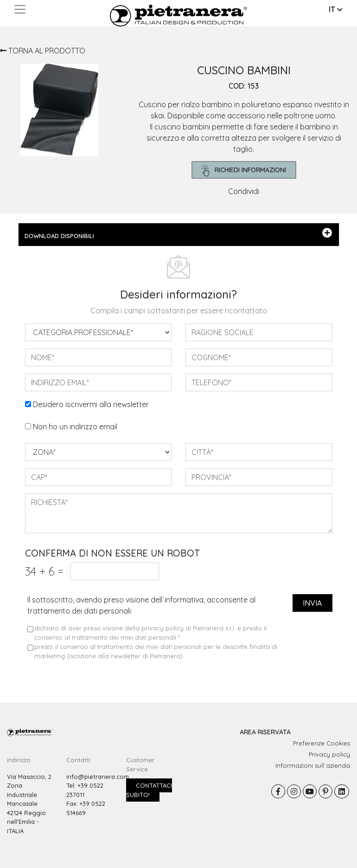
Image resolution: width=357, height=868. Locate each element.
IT (336, 9)
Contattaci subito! (149, 790)
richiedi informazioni (244, 171)
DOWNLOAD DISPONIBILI (178, 234)
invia (312, 603)
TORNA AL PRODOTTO (43, 51)
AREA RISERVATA (265, 732)
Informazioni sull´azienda (313, 765)
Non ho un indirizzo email (75, 427)
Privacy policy (329, 754)
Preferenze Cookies (322, 743)
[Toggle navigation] (20, 9)
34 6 (44, 571)
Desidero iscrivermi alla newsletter (91, 404)
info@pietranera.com (98, 777)
